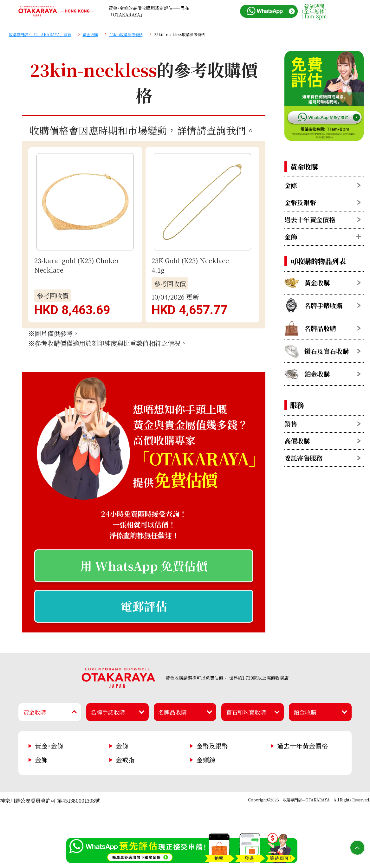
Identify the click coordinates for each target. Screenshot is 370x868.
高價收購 (297, 441)
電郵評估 (144, 606)
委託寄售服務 (303, 458)
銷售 (291, 424)
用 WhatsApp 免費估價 (144, 566)
